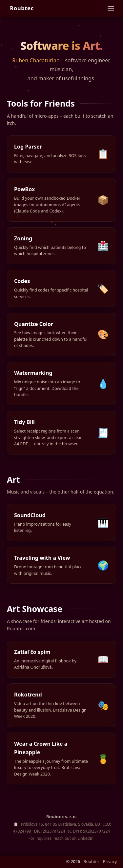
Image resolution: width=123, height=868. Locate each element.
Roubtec (22, 8)
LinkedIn (86, 838)
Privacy (110, 862)
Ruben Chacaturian (36, 60)
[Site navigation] (111, 8)
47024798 (22, 831)
